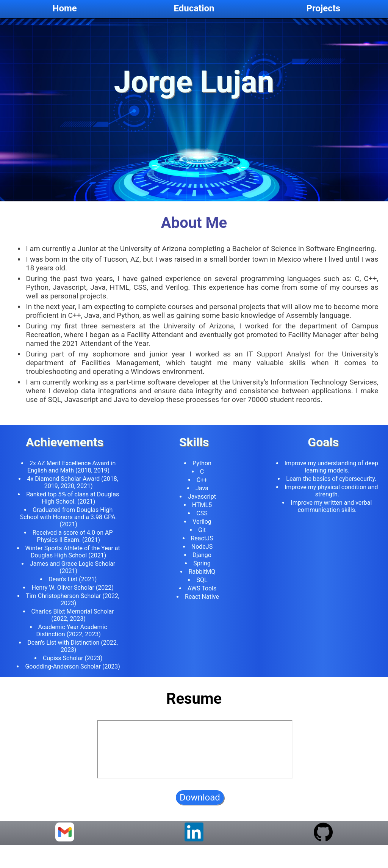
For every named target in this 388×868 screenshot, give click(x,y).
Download (200, 804)
